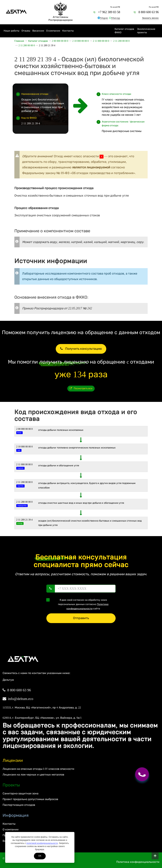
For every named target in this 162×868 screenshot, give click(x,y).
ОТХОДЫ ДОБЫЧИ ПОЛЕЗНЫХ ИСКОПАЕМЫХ (61, 430)
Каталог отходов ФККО (124, 31)
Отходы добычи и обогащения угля (59, 466)
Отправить (81, 618)
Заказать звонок (150, 18)
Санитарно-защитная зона (21, 793)
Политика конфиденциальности (138, 862)
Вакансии (38, 31)
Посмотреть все (81, 388)
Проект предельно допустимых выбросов (30, 799)
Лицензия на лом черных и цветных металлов (33, 775)
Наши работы (12, 31)
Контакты (68, 31)
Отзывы (26, 31)
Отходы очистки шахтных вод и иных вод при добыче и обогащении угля (81, 503)
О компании (53, 31)
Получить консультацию (81, 349)
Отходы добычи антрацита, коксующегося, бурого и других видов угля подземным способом (87, 485)
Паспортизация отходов (19, 805)
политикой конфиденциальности (42, 843)
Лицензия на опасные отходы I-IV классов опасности (38, 769)
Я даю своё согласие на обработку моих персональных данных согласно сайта (78, 604)
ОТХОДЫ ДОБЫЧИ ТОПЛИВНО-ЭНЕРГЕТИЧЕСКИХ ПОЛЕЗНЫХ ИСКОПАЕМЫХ (77, 448)
